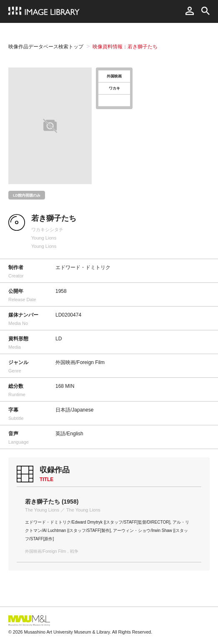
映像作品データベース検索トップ (46, 47)
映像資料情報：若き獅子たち (125, 47)
